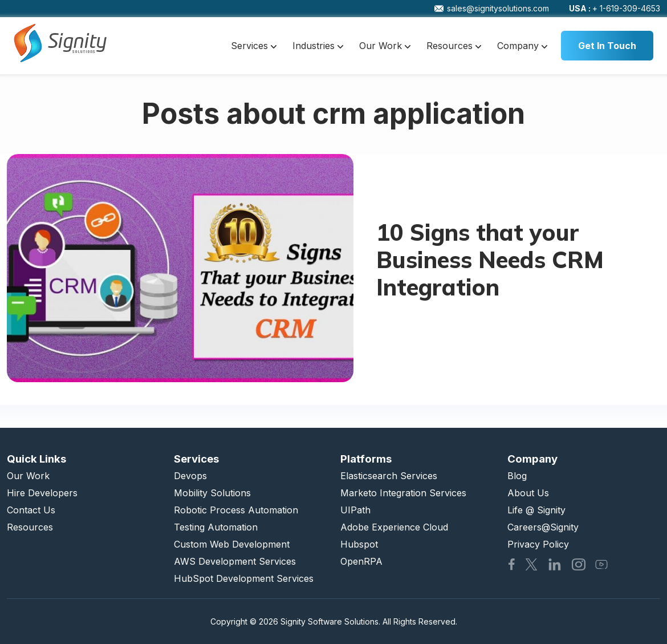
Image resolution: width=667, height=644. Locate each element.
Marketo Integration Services (403, 493)
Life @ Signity (536, 510)
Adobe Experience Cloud (394, 527)
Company (522, 46)
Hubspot (359, 544)
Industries (318, 46)
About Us (528, 493)
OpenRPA (361, 561)
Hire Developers (42, 493)
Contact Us (31, 510)
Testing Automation (216, 527)
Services (254, 46)
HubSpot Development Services (244, 578)
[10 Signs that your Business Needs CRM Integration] (180, 268)
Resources (454, 46)
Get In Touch (607, 46)
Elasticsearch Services (389, 476)
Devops (190, 476)
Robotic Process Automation (236, 510)
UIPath (355, 510)
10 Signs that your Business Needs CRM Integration (490, 260)
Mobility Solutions (212, 493)
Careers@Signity (543, 527)
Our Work (385, 46)
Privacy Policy (538, 544)
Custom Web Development (232, 544)
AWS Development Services (235, 561)
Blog (517, 476)
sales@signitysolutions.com (492, 8)
